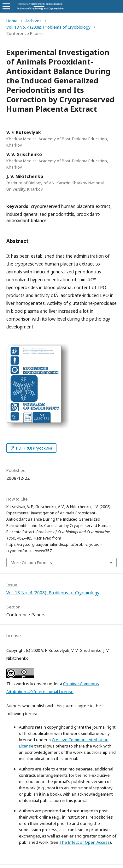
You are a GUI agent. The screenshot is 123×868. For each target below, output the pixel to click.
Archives (33, 21)
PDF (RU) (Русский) (34, 448)
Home (12, 21)
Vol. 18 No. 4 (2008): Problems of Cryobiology (48, 27)
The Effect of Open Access (85, 842)
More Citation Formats (31, 563)
